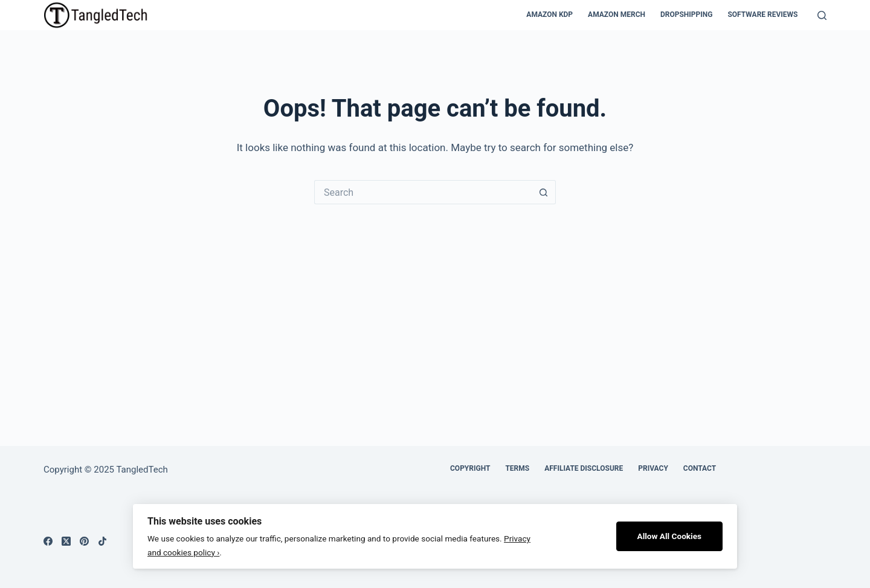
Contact (700, 468)
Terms (517, 468)
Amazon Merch (617, 15)
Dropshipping (687, 15)
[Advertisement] (435, 295)
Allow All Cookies (670, 536)
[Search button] (544, 192)
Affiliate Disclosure (584, 468)
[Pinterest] (84, 541)
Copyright (470, 468)
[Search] (822, 15)
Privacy (653, 468)
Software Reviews (762, 15)
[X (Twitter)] (66, 541)
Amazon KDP (549, 15)
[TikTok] (102, 541)
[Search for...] (423, 192)
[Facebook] (48, 541)
